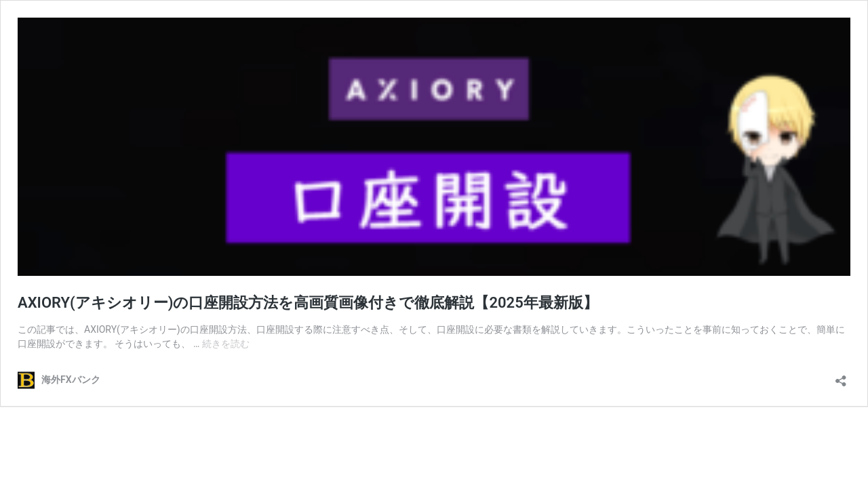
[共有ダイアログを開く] (841, 377)
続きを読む (226, 344)
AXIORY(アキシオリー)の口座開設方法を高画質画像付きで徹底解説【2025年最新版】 (308, 303)
